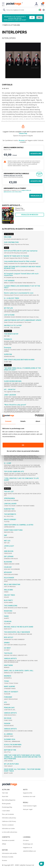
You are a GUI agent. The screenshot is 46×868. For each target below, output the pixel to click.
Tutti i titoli (5, 793)
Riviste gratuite (6, 804)
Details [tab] (23, 421)
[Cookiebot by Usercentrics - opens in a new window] (35, 416)
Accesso (22, 140)
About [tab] (38, 421)
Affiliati (4, 844)
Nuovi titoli (5, 796)
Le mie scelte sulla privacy (10, 832)
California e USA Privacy (9, 821)
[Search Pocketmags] (4, 10)
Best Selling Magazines (9, 800)
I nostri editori (6, 811)
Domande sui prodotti (8, 840)
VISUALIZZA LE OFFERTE (36, 196)
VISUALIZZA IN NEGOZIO (30, 215)
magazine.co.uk (28, 848)
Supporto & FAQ (28, 793)
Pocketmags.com (28, 844)
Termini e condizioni (8, 825)
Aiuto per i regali (28, 809)
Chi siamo (26, 840)
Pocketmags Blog (7, 807)
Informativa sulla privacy (9, 818)
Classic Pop (23, 133)
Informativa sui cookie (8, 828)
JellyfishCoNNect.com (29, 851)
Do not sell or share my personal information (23, 451)
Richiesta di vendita (8, 857)
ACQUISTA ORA (36, 153)
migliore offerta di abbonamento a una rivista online (17, 191)
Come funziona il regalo (30, 806)
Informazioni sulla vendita (9, 853)
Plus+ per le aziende (8, 814)
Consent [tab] (8, 421)
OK (23, 445)
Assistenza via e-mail (29, 796)
